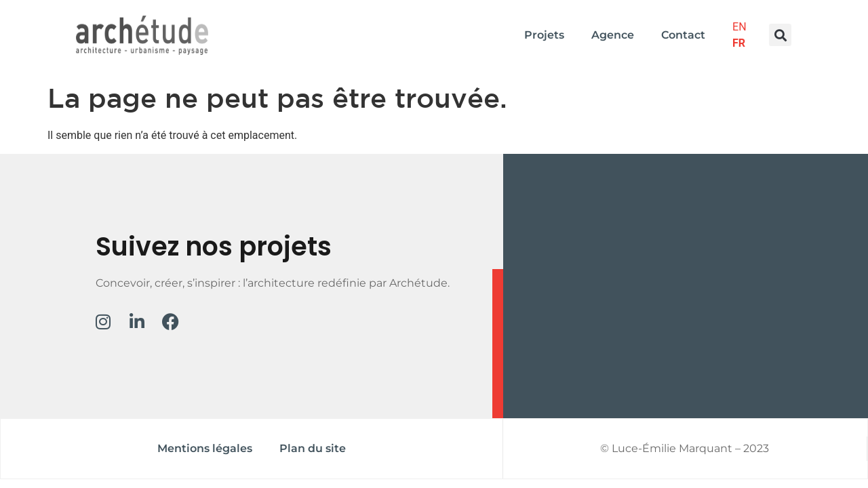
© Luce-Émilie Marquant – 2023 (685, 448)
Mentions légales (205, 448)
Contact (683, 35)
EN (739, 27)
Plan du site (313, 448)
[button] (780, 35)
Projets (544, 35)
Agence (613, 35)
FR (739, 43)
